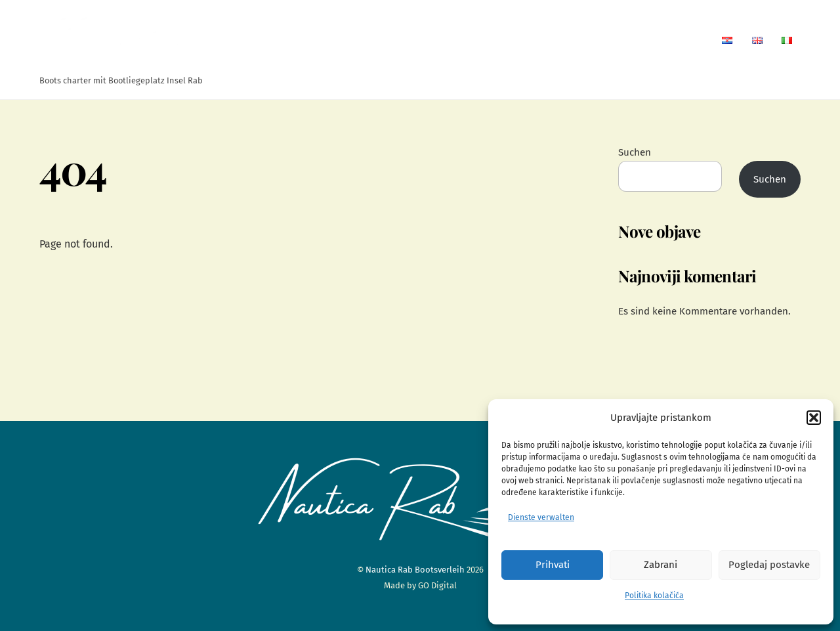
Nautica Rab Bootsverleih (415, 570)
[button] (814, 418)
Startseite (413, 40)
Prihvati (553, 565)
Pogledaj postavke (769, 565)
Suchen (635, 152)
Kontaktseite (668, 40)
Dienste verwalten (541, 517)
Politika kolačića (654, 596)
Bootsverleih (579, 40)
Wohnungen (492, 40)
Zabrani (661, 565)
